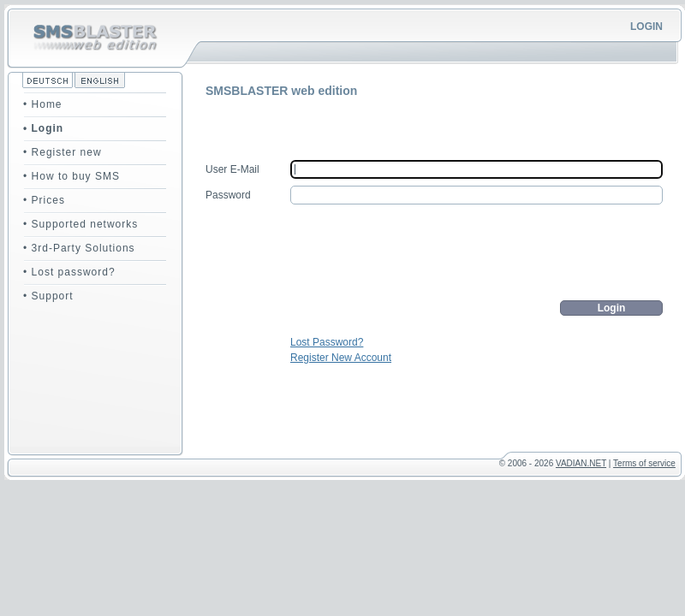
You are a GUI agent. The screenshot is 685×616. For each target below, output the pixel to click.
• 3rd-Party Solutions (79, 248)
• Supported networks (80, 224)
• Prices (44, 200)
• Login (43, 128)
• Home (43, 104)
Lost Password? (327, 342)
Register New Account (341, 358)
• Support (48, 296)
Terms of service (644, 463)
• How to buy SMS (71, 176)
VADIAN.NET (581, 463)
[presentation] (533, 252)
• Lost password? (69, 272)
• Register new (63, 152)
